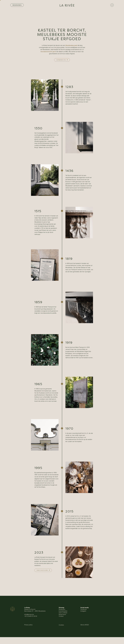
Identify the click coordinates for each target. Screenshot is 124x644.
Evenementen (63, 611)
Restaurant (62, 609)
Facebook (84, 609)
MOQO (87, 625)
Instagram (83, 611)
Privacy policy (28, 625)
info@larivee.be (29, 615)
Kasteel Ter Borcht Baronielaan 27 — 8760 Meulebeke (35, 610)
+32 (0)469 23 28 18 (31, 616)
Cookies (61, 625)
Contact (61, 616)
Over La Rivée (63, 613)
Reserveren (62, 615)
